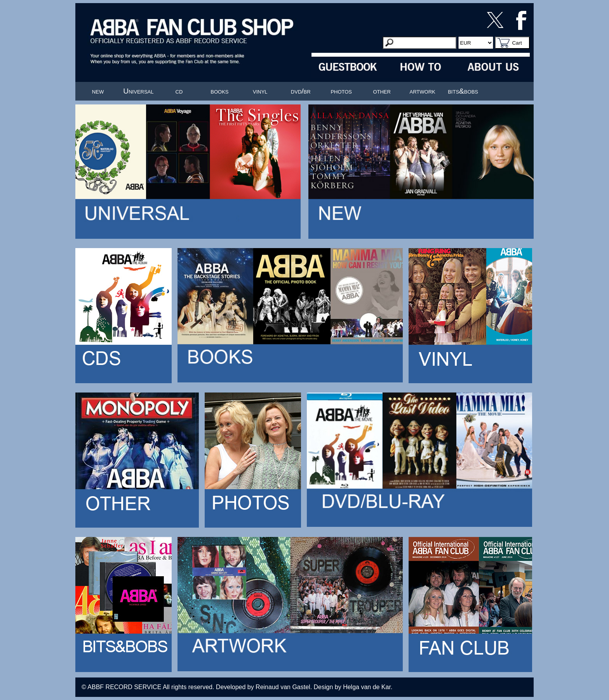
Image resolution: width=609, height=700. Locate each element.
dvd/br (301, 91)
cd (179, 91)
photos (341, 91)
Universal (138, 91)
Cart (517, 43)
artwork (423, 91)
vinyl (260, 91)
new (98, 91)
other (382, 91)
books (219, 91)
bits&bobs (463, 91)
